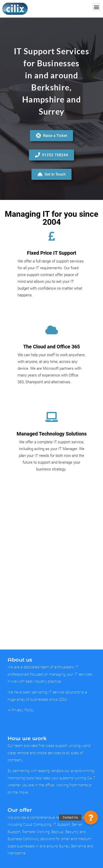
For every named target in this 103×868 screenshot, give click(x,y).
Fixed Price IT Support (52, 253)
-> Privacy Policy (21, 710)
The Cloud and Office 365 (51, 347)
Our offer (20, 810)
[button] (96, 7)
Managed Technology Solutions (52, 434)
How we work (27, 738)
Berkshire (50, 87)
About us (20, 660)
